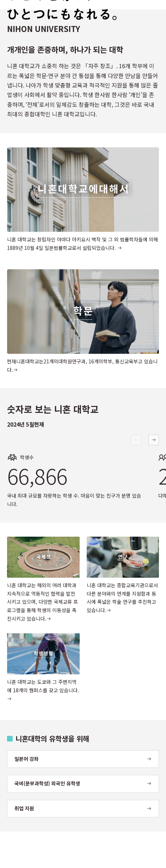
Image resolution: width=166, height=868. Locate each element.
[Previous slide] (136, 440)
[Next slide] (154, 440)
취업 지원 (24, 808)
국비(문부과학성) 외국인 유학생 (47, 783)
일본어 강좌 (26, 759)
